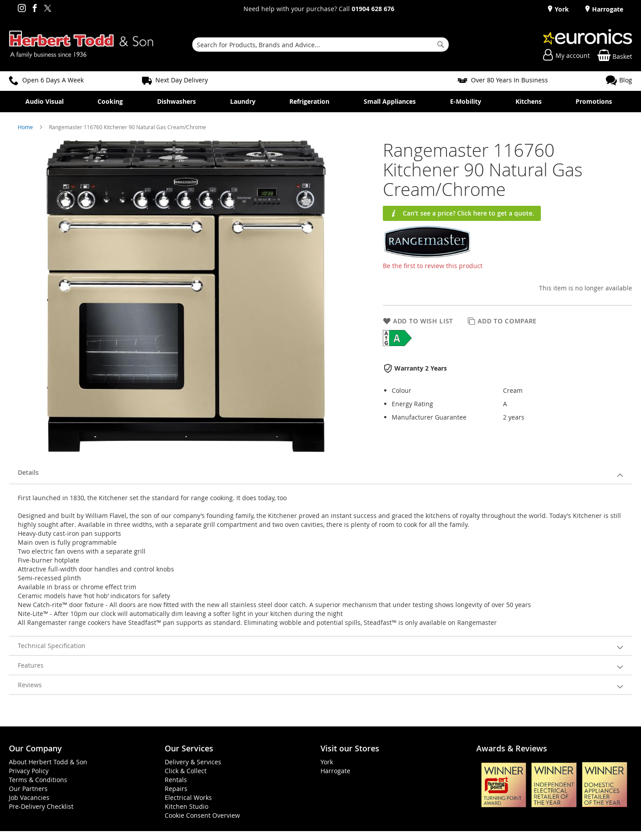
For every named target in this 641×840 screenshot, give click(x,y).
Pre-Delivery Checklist (41, 806)
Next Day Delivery (182, 80)
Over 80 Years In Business (509, 80)
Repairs (176, 789)
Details (28, 472)
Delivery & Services (193, 762)
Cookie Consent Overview (202, 815)
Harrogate (607, 9)
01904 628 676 (373, 9)
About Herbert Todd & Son (48, 762)
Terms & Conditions (38, 780)
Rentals (176, 780)
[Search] (441, 45)
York (561, 9)
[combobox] (320, 45)
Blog (626, 80)
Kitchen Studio (187, 806)
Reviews (30, 685)
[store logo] (81, 45)
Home (26, 127)
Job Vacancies (29, 797)
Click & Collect (186, 771)
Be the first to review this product (433, 266)
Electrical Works (188, 797)
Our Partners (28, 789)
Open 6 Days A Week (53, 80)
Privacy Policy (29, 771)
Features (31, 665)
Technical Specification (52, 646)
